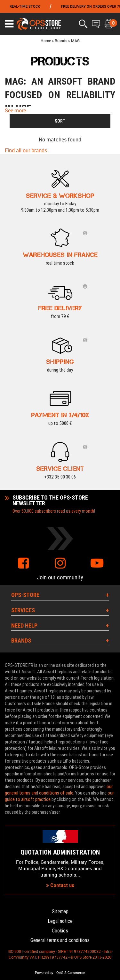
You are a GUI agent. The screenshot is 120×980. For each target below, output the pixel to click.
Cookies (60, 931)
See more (15, 110)
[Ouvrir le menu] (9, 24)
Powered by (44, 973)
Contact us (60, 885)
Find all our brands (26, 150)
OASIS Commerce (71, 973)
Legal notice (60, 921)
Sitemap (60, 912)
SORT (60, 121)
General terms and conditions (60, 940)
